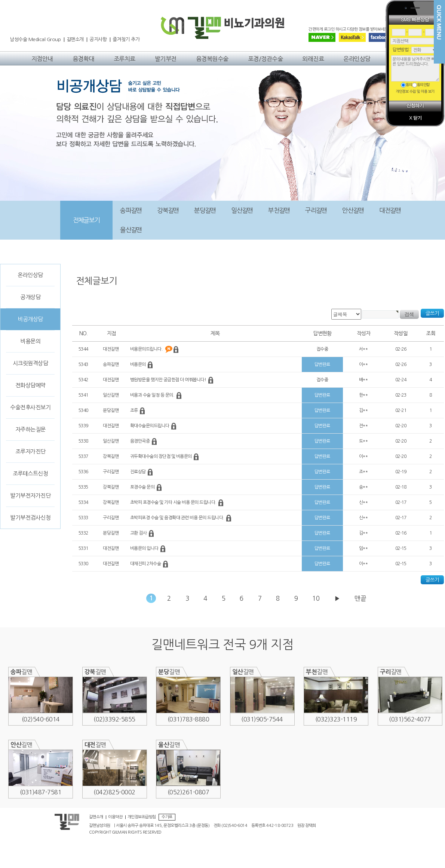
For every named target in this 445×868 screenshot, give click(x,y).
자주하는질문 (30, 429)
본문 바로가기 (0, 17)
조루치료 (125, 59)
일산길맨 (242, 210)
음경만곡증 (140, 441)
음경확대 (83, 59)
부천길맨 (279, 210)
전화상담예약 (30, 385)
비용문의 (30, 341)
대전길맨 (390, 210)
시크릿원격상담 (30, 363)
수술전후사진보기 (30, 407)
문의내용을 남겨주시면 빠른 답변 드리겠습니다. (415, 68)
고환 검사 (139, 533)
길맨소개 (75, 40)
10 (316, 598)
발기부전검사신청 (30, 518)
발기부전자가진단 (30, 495)
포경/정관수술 (266, 59)
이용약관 (115, 817)
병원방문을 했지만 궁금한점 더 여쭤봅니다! (169, 380)
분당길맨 (205, 210)
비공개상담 (30, 319)
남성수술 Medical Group (35, 40)
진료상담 (139, 472)
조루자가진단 (30, 451)
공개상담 (30, 297)
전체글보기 (86, 220)
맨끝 (360, 598)
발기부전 (166, 59)
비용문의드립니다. (147, 349)
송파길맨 (131, 210)
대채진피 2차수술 (146, 564)
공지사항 (98, 40)
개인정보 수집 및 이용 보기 (415, 91)
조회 (431, 333)
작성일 (401, 333)
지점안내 (42, 59)
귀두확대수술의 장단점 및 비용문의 (162, 456)
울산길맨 (131, 230)
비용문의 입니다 (145, 548)
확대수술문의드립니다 (150, 426)
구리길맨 (316, 210)
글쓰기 (432, 313)
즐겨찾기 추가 (126, 40)
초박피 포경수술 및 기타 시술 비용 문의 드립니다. (174, 502)
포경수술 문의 (143, 487)
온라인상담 (357, 59)
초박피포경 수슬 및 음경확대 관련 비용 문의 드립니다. (178, 518)
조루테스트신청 (30, 473)
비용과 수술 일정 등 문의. (153, 395)
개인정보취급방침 (142, 817)
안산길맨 (353, 210)
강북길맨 (168, 210)
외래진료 (313, 59)
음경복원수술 (212, 59)
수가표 (167, 817)
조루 (135, 410)
